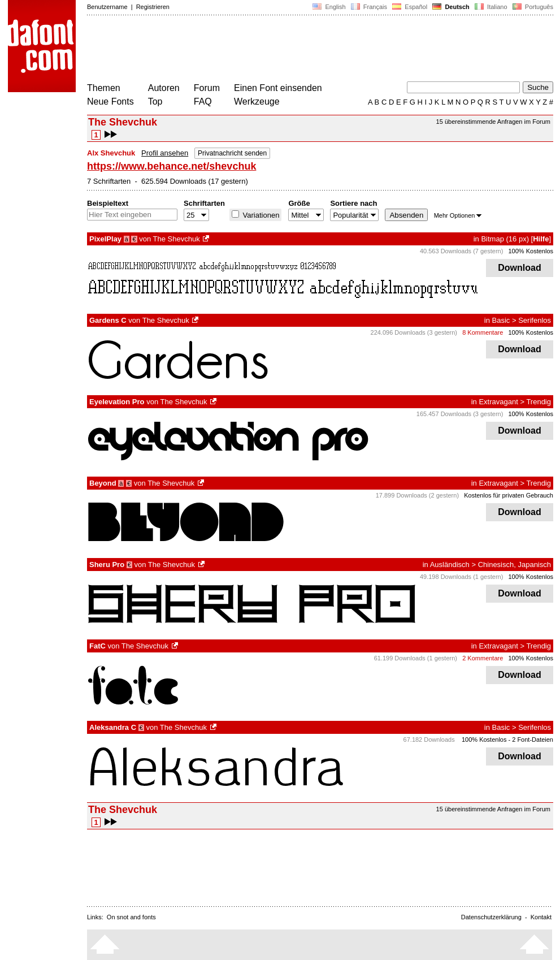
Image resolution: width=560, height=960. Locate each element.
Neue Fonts (110, 101)
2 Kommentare (483, 658)
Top (155, 101)
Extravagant (498, 402)
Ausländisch (450, 565)
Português (532, 7)
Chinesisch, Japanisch (515, 565)
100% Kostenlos (531, 251)
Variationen (260, 215)
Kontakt (541, 917)
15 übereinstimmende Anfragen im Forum (493, 122)
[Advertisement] (293, 50)
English (329, 7)
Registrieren (153, 7)
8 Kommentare (483, 332)
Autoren (164, 88)
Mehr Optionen (458, 215)
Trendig (539, 402)
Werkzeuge (257, 101)
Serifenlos (535, 320)
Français (369, 7)
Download (520, 268)
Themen (104, 88)
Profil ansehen (165, 153)
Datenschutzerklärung (491, 917)
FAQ (203, 101)
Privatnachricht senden (232, 153)
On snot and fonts (131, 917)
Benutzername (107, 7)
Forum (207, 88)
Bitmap (492, 239)
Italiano (491, 7)
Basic (501, 320)
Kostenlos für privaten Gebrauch (509, 495)
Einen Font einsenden (278, 88)
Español (410, 7)
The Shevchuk (177, 239)
